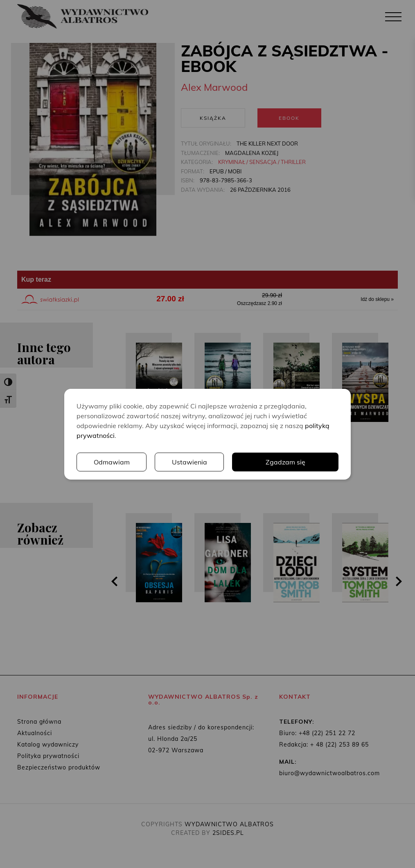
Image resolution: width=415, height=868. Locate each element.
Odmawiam (112, 462)
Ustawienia (189, 462)
